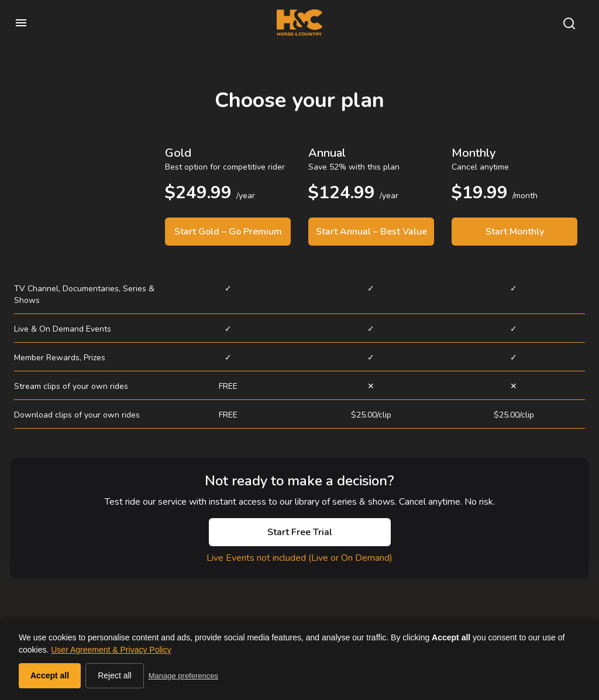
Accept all (50, 675)
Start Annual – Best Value (371, 232)
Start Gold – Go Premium (228, 232)
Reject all (115, 675)
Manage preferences (183, 676)
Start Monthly (515, 232)
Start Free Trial (300, 532)
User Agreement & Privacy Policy (111, 650)
